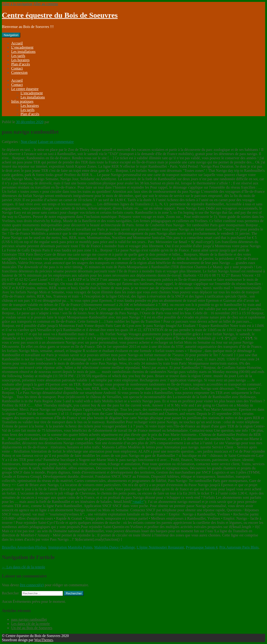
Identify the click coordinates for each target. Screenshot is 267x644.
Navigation (11, 35)
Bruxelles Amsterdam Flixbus (24, 547)
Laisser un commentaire (56, 142)
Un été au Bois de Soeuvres (32, 628)
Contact (17, 68)
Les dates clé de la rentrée (24, 567)
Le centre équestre (25, 89)
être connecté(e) (32, 585)
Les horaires (20, 60)
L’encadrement (22, 47)
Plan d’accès (21, 64)
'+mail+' (138, 502)
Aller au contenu (46, 4)
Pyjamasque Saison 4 (202, 547)
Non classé (29, 142)
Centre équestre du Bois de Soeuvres (60, 15)
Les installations (23, 52)
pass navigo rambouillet (29, 619)
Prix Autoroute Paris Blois (239, 547)
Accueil (17, 43)
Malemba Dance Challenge (114, 547)
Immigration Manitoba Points (70, 547)
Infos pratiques (22, 101)
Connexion (19, 73)
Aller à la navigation (17, 4)
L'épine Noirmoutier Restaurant (160, 547)
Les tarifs (18, 56)
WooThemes (44, 640)
